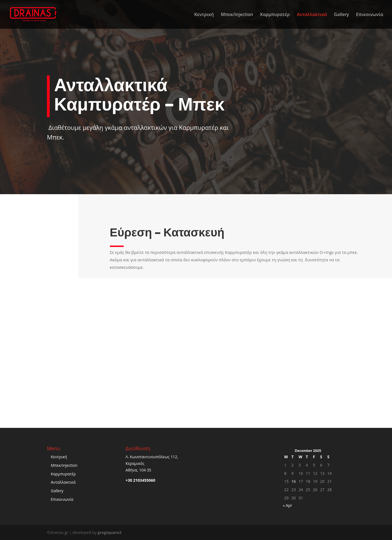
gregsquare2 (109, 532)
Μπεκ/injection (237, 15)
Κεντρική (204, 15)
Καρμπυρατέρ (275, 15)
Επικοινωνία (370, 15)
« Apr (287, 505)
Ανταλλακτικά (312, 15)
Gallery (342, 15)
